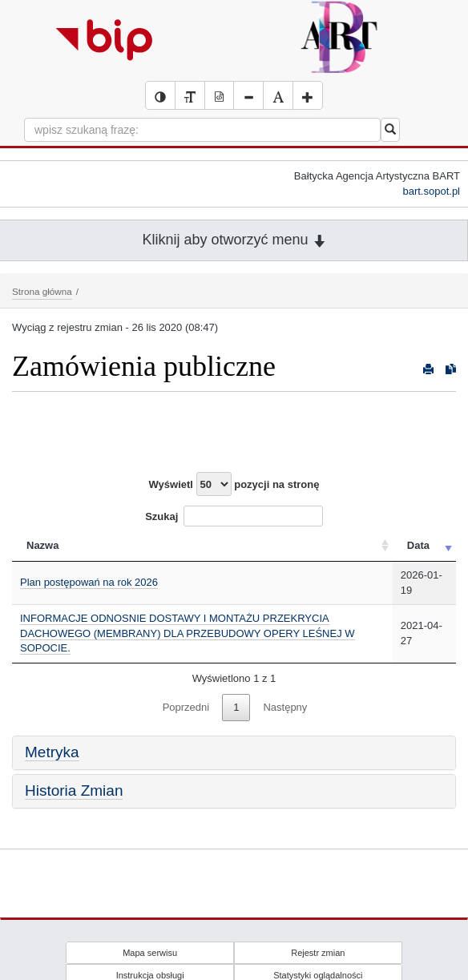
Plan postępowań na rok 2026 (89, 582)
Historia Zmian (74, 790)
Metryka (52, 752)
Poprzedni (186, 707)
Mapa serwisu (150, 953)
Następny (285, 707)
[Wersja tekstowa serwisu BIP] (190, 95)
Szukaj (234, 516)
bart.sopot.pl (431, 191)
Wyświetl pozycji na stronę (234, 484)
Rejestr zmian (318, 953)
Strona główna (42, 291)
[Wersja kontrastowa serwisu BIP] (160, 95)
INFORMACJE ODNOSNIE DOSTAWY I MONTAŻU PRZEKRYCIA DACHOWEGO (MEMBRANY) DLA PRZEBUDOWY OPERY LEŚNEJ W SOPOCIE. (188, 633)
